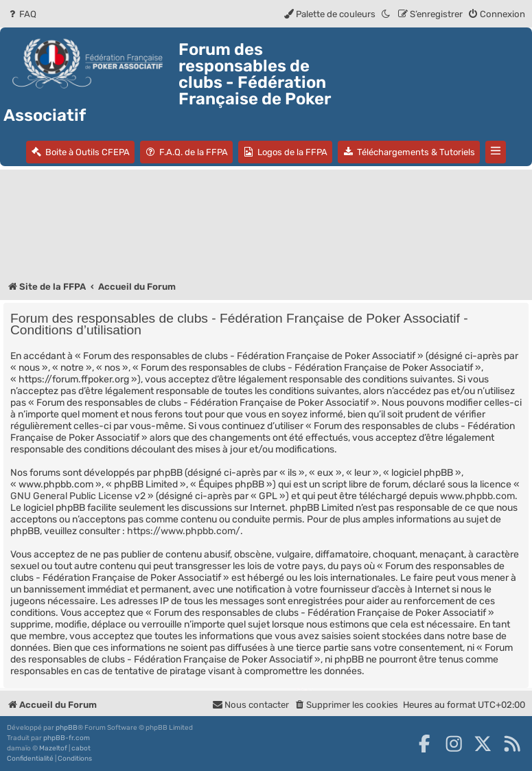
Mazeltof (53, 748)
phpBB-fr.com (67, 738)
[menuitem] (22, 14)
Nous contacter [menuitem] (251, 705)
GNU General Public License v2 (78, 496)
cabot (81, 748)
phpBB (67, 728)
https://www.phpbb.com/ (184, 531)
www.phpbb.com (477, 496)
